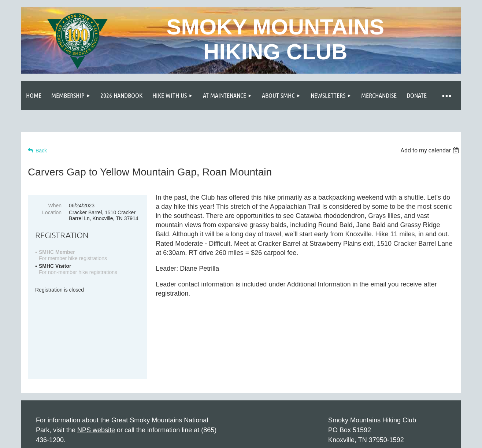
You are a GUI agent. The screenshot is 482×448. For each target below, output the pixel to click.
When (55, 206)
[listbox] (431, 150)
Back (41, 151)
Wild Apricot (377, 439)
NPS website (96, 373)
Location (52, 212)
